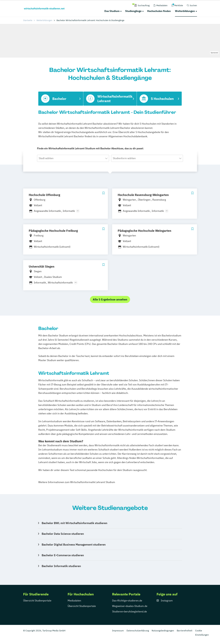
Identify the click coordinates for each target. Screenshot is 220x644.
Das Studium (112, 11)
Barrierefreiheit (185, 631)
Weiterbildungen (185, 11)
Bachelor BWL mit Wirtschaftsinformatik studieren (75, 523)
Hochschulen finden (159, 11)
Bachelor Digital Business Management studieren (74, 544)
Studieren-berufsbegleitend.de (130, 611)
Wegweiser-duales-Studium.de (130, 606)
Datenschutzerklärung (138, 631)
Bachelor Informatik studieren (61, 566)
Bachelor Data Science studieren (63, 534)
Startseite (28, 20)
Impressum (118, 631)
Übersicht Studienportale (37, 601)
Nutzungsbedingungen (163, 631)
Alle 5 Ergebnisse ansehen (110, 299)
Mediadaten (74, 601)
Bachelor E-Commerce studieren (63, 555)
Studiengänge (133, 11)
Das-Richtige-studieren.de (127, 601)
